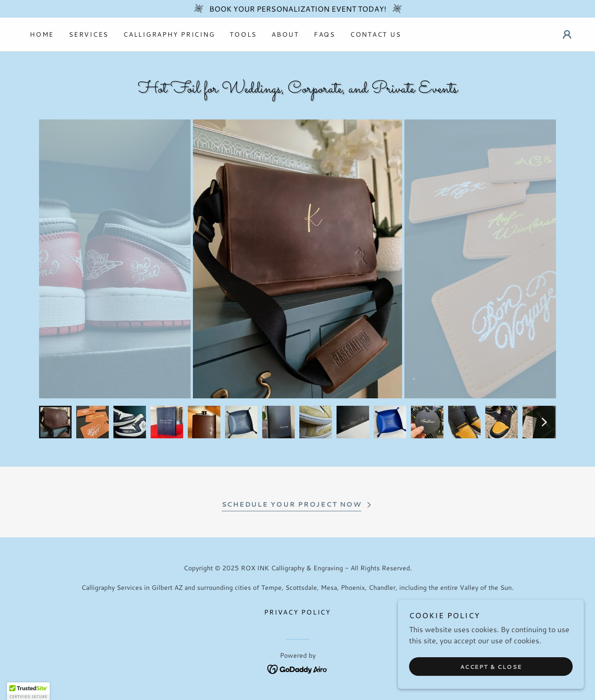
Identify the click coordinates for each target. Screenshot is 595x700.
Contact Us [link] (376, 34)
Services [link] (89, 34)
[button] (567, 34)
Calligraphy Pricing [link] (169, 34)
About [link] (285, 34)
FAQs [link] (324, 34)
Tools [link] (243, 34)
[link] (298, 668)
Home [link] (42, 34)
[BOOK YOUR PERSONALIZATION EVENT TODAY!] (297, 9)
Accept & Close (491, 667)
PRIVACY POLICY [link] (297, 612)
